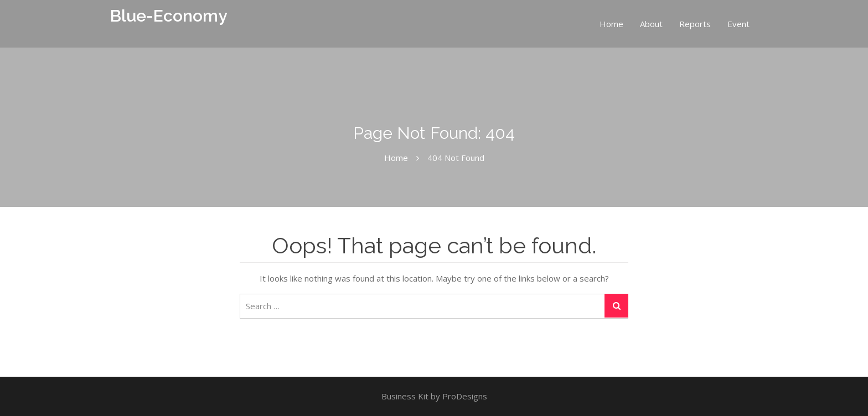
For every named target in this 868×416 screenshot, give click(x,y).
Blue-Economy (169, 16)
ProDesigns (465, 396)
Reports (695, 24)
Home (611, 24)
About (651, 24)
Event (738, 24)
